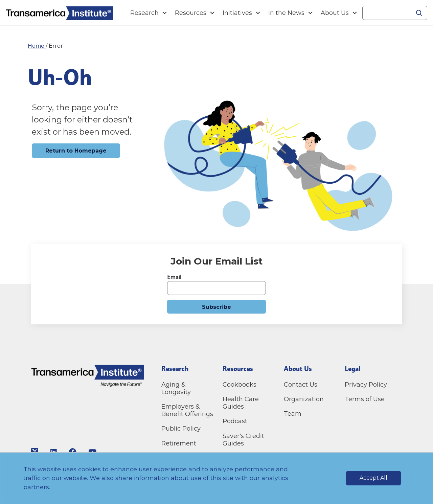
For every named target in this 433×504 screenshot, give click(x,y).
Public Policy (181, 429)
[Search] (387, 13)
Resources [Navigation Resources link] (191, 13)
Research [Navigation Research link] (144, 13)
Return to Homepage (76, 151)
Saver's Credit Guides (243, 440)
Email (174, 277)
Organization (304, 399)
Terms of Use (365, 399)
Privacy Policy (366, 385)
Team (293, 414)
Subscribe (216, 307)
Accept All (373, 478)
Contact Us (301, 385)
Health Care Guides (241, 403)
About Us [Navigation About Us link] (335, 13)
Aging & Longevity (176, 388)
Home (37, 46)
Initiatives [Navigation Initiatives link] (237, 13)
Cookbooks (240, 385)
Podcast (235, 421)
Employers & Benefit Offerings (187, 410)
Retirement (179, 443)
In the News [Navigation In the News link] (286, 13)
